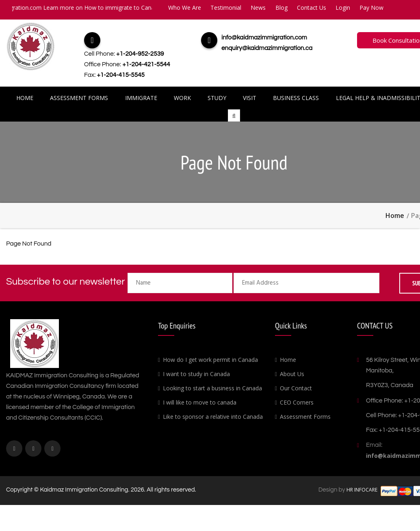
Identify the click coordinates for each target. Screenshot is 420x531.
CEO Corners (297, 402)
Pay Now (371, 8)
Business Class (295, 98)
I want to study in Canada (196, 374)
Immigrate (142, 98)
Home (26, 98)
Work (183, 98)
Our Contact (296, 388)
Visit (249, 98)
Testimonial (226, 8)
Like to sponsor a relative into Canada (213, 417)
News (258, 8)
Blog (281, 8)
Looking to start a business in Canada (212, 388)
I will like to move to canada (200, 402)
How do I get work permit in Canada (210, 360)
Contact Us (312, 8)
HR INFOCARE (363, 490)
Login (343, 8)
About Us (292, 374)
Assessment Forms (80, 98)
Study (217, 98)
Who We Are (185, 8)
